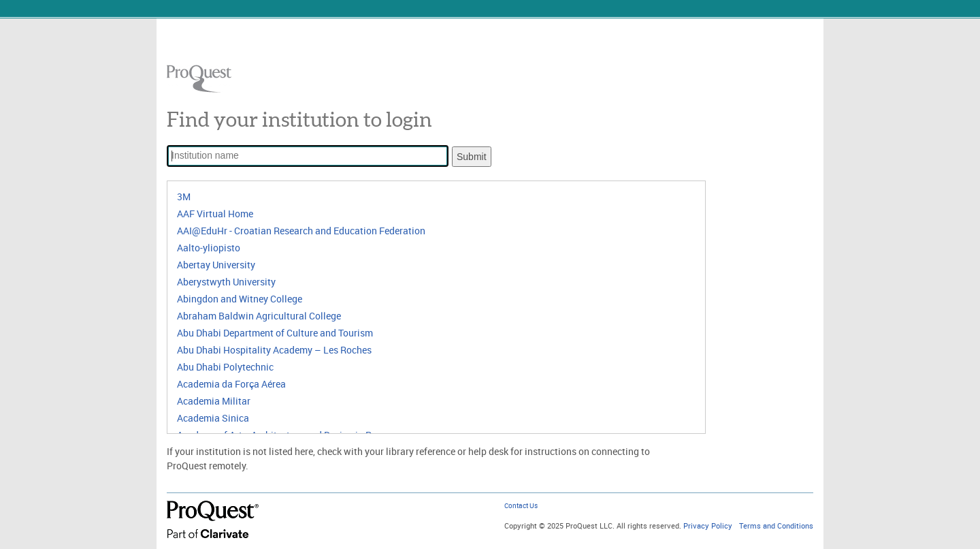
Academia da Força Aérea (231, 384)
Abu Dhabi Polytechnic (225, 367)
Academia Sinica (213, 418)
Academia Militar (214, 401)
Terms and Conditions (776, 526)
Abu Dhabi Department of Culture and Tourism (275, 333)
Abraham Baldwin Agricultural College (259, 316)
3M (184, 197)
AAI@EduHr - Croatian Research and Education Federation (301, 231)
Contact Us (521, 506)
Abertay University (216, 265)
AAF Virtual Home (215, 214)
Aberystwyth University (226, 282)
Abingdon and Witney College (240, 299)
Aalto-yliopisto (209, 248)
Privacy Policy (708, 526)
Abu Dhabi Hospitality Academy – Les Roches (274, 350)
